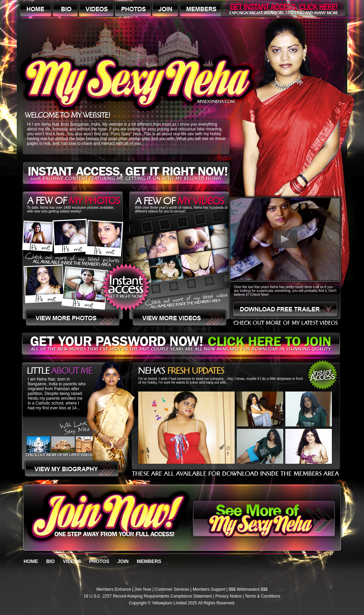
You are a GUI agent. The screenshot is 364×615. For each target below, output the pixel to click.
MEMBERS (149, 561)
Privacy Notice (228, 596)
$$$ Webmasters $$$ (248, 589)
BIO (50, 561)
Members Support (209, 589)
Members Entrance (114, 589)
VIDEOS (72, 561)
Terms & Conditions (262, 596)
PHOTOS (99, 561)
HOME (31, 561)
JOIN (123, 561)
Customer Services (172, 589)
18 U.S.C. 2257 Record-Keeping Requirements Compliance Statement (148, 596)
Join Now (143, 589)
